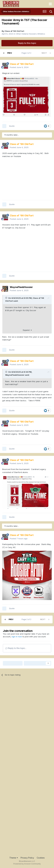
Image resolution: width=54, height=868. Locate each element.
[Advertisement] (27, 768)
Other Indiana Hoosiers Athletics (31, 34)
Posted (19, 67)
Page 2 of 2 (27, 53)
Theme (14, 858)
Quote (12, 126)
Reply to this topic (27, 43)
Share (13, 663)
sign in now (17, 637)
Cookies (41, 858)
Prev (10, 53)
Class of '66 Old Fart (14, 31)
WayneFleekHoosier (15, 375)
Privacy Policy (27, 858)
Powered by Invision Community (27, 864)
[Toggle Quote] (6, 298)
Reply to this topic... (16, 648)
